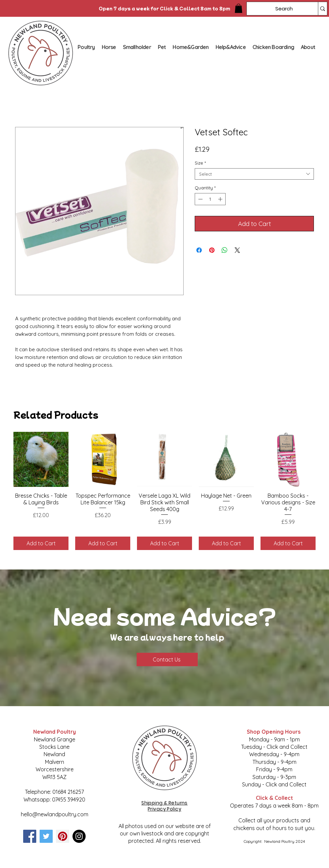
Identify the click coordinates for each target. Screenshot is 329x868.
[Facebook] (30, 836)
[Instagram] (79, 836)
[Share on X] (237, 250)
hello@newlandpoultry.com (55, 814)
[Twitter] (46, 836)
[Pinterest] (63, 836)
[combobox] (254, 174)
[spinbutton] (210, 199)
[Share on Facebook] (199, 250)
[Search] (277, 9)
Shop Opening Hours (274, 732)
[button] (239, 8)
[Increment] (221, 199)
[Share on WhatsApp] (225, 250)
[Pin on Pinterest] (212, 250)
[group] (164, 491)
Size (200, 163)
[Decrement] (200, 199)
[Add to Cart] (41, 543)
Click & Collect (274, 798)
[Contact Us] (167, 659)
